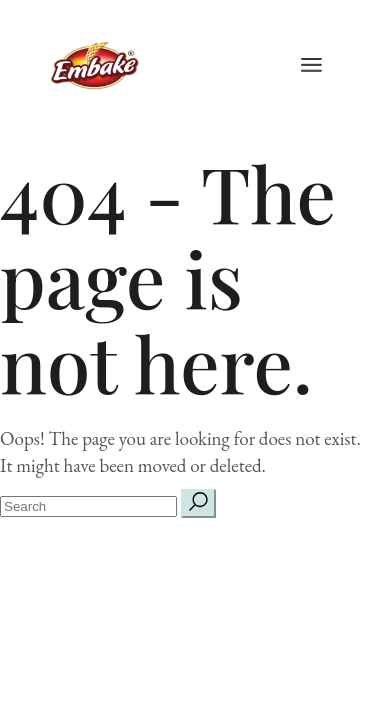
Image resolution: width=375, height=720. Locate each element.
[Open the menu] (311, 65)
